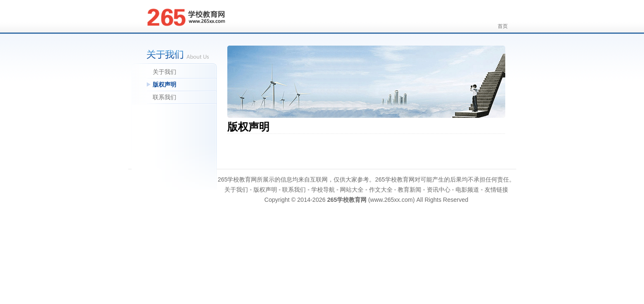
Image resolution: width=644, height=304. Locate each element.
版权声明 (164, 84)
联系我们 (164, 97)
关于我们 (164, 72)
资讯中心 (439, 190)
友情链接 (496, 190)
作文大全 (381, 190)
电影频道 (467, 190)
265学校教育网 (347, 200)
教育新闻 (410, 190)
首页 (503, 26)
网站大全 (352, 190)
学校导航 (323, 190)
